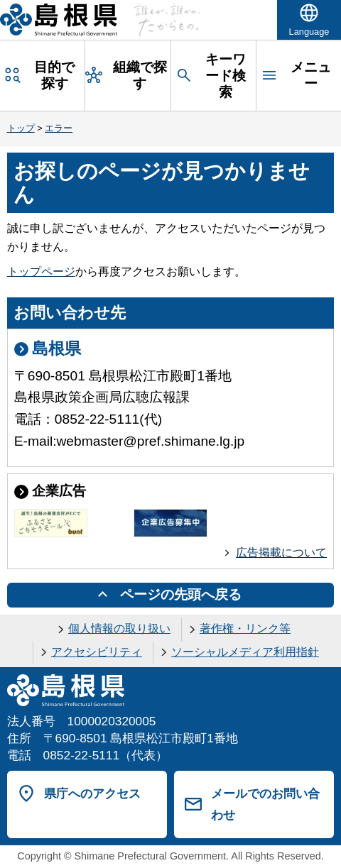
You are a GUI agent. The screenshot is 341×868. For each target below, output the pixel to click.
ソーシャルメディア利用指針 (245, 652)
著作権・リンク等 (245, 628)
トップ (21, 128)
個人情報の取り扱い (119, 628)
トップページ (41, 271)
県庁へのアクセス (92, 793)
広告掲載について (281, 553)
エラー (59, 128)
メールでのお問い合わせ (265, 804)
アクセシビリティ (97, 652)
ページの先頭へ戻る (181, 594)
